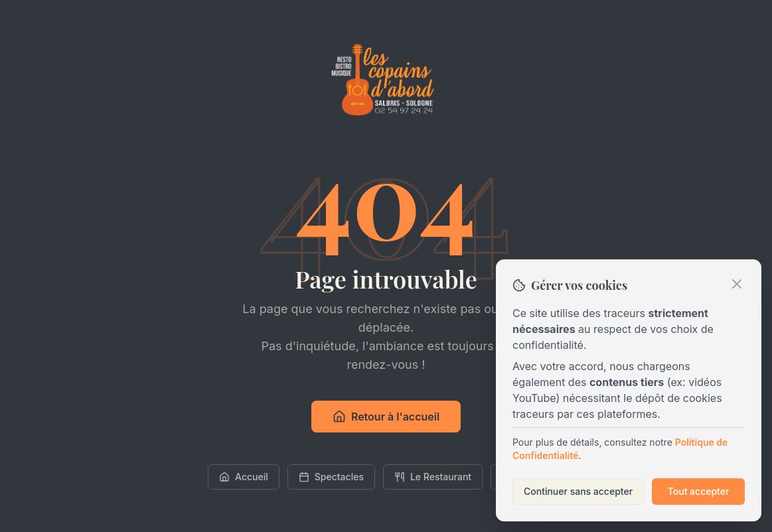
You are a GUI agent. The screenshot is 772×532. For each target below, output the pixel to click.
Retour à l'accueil (386, 417)
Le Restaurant (433, 477)
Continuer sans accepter (578, 491)
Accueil (244, 477)
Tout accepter (699, 491)
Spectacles (331, 477)
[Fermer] (737, 284)
